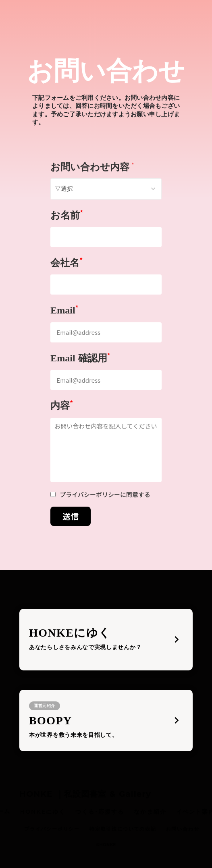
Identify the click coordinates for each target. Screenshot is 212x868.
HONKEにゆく (43, 812)
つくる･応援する (100, 812)
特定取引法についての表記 (123, 829)
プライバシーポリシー (52, 829)
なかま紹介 (150, 812)
